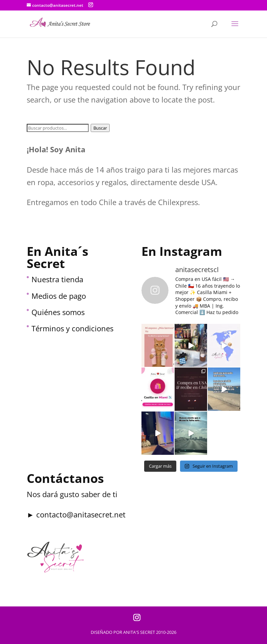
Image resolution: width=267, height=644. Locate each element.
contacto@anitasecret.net (81, 514)
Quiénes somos (58, 312)
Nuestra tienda (57, 279)
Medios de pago (59, 296)
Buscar (100, 128)
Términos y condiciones (72, 328)
